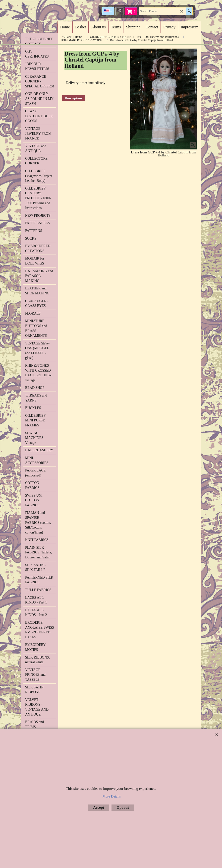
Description (73, 98)
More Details (112, 796)
